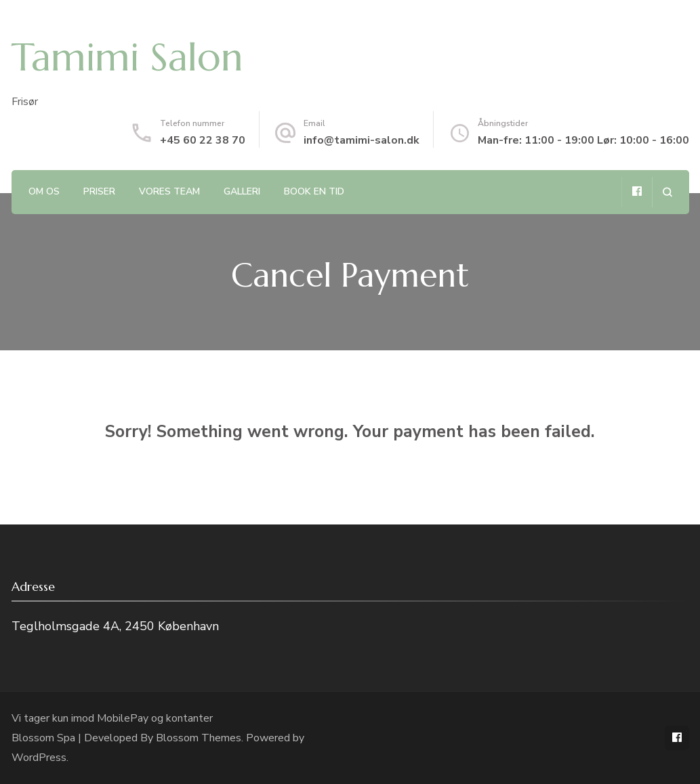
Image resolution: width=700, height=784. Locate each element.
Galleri (242, 191)
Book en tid (314, 191)
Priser (99, 191)
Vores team (169, 191)
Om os (44, 191)
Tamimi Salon (127, 57)
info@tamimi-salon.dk (362, 140)
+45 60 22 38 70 (203, 140)
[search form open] (667, 192)
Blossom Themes (199, 738)
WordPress (39, 758)
